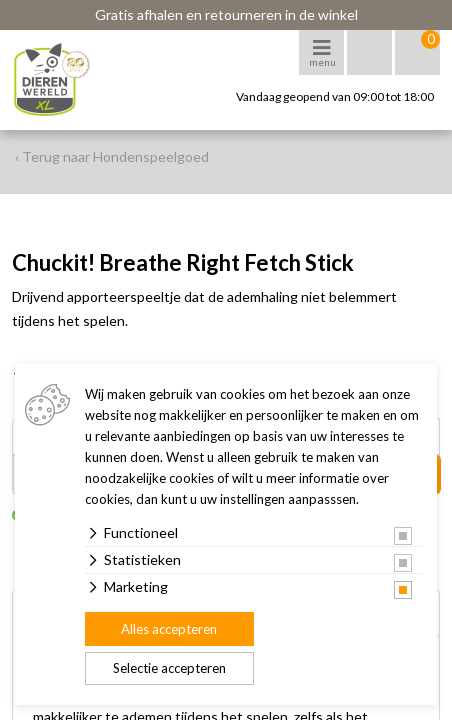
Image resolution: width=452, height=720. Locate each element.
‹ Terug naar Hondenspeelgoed (112, 156)
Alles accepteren (169, 629)
